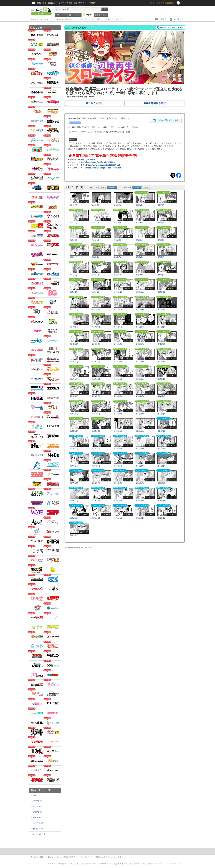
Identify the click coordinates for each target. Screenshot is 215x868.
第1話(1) (73, 205)
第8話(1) (95, 275)
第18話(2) (118, 379)
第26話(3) (118, 466)
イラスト (76, 15)
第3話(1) (95, 222)
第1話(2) (95, 205)
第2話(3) (73, 222)
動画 (39, 3)
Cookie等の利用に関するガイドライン (115, 864)
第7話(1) (139, 257)
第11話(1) (74, 309)
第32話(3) (74, 535)
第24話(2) (74, 448)
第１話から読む (95, 103)
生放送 (51, 3)
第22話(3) (74, 431)
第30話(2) (140, 501)
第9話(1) (161, 275)
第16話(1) (74, 362)
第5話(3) (161, 240)
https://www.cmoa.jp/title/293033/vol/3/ (103, 165)
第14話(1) (162, 327)
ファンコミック (39, 834)
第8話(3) (139, 275)
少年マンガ (37, 801)
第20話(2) (140, 396)
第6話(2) (95, 257)
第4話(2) (73, 240)
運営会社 (51, 864)
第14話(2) (74, 344)
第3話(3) (139, 222)
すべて (35, 795)
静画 (44, 3)
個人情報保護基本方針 (86, 864)
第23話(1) (96, 431)
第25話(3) (162, 448)
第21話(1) (74, 414)
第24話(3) (96, 448)
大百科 (69, 3)
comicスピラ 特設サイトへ (172, 28)
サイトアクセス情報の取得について (149, 864)
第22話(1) (140, 414)
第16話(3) (118, 362)
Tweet (173, 175)
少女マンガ (37, 812)
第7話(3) (73, 275)
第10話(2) (140, 292)
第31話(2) (96, 518)
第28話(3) (140, 483)
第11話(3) (118, 309)
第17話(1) (140, 362)
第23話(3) (140, 431)
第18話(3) (140, 379)
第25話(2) (140, 448)
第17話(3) (74, 379)
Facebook (179, 175)
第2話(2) (161, 205)
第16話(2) (96, 362)
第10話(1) (118, 292)
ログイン (153, 3)
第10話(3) (162, 292)
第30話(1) (118, 501)
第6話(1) (73, 257)
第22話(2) (162, 414)
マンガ (89, 15)
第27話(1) (140, 466)
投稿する (163, 19)
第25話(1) (118, 448)
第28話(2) (118, 483)
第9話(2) (73, 292)
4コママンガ (38, 823)
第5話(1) (117, 240)
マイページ (178, 19)
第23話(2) (118, 431)
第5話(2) (139, 240)
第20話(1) (118, 396)
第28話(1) (96, 483)
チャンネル (60, 3)
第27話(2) (162, 466)
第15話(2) (140, 344)
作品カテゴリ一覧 (41, 790)
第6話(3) (117, 257)
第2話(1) (139, 205)
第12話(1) (140, 309)
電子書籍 (102, 15)
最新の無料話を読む (155, 103)
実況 (76, 3)
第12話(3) (74, 327)
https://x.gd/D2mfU (87, 159)
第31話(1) (74, 518)
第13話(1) (96, 327)
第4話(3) (95, 240)
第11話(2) (96, 309)
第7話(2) (161, 257)
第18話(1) (96, 379)
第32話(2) (162, 518)
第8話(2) (117, 275)
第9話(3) (95, 292)
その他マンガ (38, 829)
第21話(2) (96, 414)
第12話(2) (162, 309)
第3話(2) (117, 222)
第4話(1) (161, 222)
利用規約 (62, 864)
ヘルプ (71, 864)
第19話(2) (74, 396)
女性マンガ (37, 818)
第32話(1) (140, 518)
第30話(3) (162, 501)
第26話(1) (74, 466)
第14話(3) (96, 344)
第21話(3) (118, 414)
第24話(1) (162, 431)
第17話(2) (162, 362)
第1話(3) (117, 205)
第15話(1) (118, 344)
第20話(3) (162, 396)
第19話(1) (162, 379)
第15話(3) (162, 344)
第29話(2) (74, 501)
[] (125, 118)
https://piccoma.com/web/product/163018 (97, 162)
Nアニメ (83, 3)
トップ (62, 15)
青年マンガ (37, 806)
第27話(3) (74, 483)
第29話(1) (162, 483)
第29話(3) (96, 501)
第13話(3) (140, 327)
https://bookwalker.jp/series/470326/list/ (104, 168)
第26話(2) (96, 466)
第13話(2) (118, 327)
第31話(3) (118, 518)
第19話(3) (96, 396)
